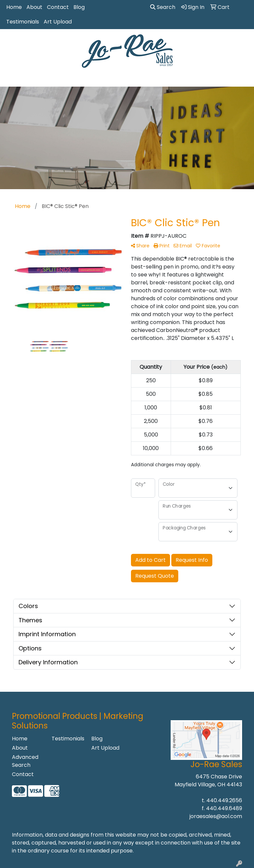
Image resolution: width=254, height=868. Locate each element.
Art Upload (58, 22)
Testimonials (23, 22)
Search (163, 7)
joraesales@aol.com (216, 816)
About (34, 7)
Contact (58, 7)
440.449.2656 (224, 800)
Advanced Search (25, 761)
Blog (79, 7)
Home (14, 7)
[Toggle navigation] (10, 79)
